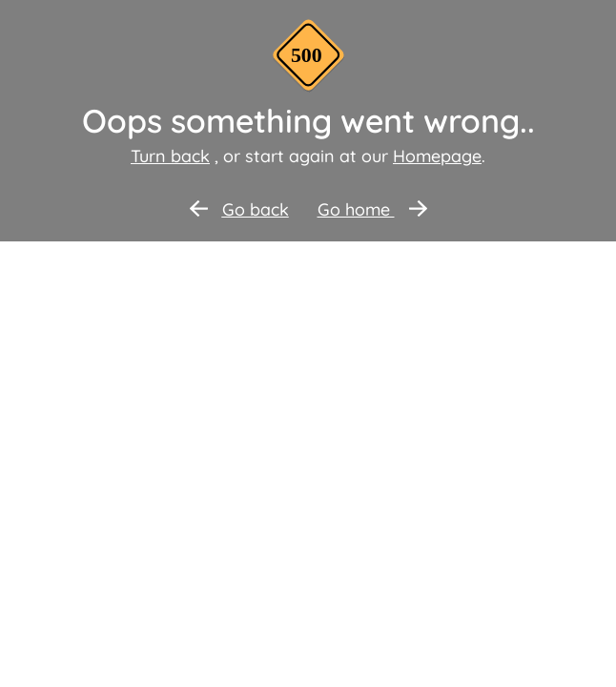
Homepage (437, 156)
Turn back (170, 156)
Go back (239, 209)
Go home (372, 209)
